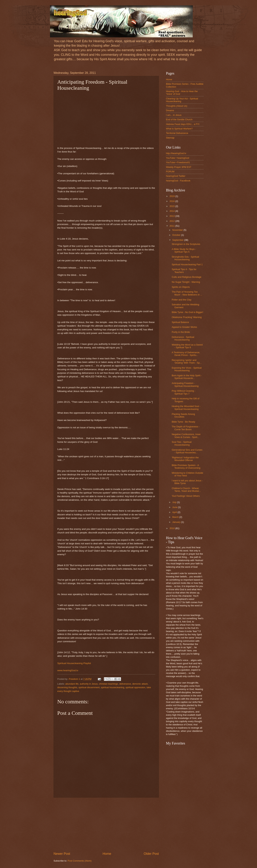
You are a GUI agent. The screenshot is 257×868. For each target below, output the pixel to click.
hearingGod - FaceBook (178, 181)
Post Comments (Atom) (80, 861)
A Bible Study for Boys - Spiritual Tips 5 (184, 250)
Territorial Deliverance (177, 133)
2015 (172, 206)
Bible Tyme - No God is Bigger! (187, 312)
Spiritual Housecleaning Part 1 (187, 264)
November (178, 230)
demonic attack (140, 684)
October (177, 235)
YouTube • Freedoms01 (178, 162)
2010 (172, 528)
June (175, 507)
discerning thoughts (67, 687)
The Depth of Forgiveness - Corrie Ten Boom (186, 428)
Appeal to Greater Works (184, 327)
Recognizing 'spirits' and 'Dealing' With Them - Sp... (187, 361)
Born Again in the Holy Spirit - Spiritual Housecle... (187, 377)
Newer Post (62, 854)
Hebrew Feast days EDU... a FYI (183, 124)
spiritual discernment (89, 687)
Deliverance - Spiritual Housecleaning (183, 338)
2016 (172, 201)
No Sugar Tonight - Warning (186, 282)
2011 (172, 226)
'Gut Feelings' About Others (186, 496)
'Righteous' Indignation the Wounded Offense (185, 459)
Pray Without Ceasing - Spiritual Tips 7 (183, 392)
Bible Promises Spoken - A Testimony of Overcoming (186, 467)
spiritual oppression (135, 687)
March (176, 517)
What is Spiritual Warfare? (179, 129)
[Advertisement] (106, 825)
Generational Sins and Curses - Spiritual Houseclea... (187, 451)
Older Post (151, 854)
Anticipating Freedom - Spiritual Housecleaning (185, 384)
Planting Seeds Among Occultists (183, 415)
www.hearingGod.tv (68, 670)
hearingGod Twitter (176, 176)
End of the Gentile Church (179, 119)
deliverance (125, 684)
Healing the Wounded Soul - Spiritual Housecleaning (186, 408)
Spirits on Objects (181, 287)
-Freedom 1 (74, 679)
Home (107, 854)
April (175, 512)
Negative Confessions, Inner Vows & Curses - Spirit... (186, 436)
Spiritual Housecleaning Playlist (74, 663)
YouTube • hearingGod (178, 158)
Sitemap (170, 138)
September (178, 240)
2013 (172, 216)
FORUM (170, 172)
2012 (172, 221)
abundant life (72, 684)
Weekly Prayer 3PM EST (179, 167)
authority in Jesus (89, 684)
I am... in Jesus (174, 115)
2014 (172, 211)
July (175, 502)
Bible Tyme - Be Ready (183, 422)
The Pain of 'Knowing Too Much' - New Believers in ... (187, 293)
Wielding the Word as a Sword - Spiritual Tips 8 (187, 346)
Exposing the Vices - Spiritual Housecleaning (187, 369)
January (177, 522)
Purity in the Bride (181, 332)
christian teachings (108, 684)
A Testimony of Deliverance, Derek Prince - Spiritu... (186, 354)
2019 (172, 196)
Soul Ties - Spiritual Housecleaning (182, 443)
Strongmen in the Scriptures (186, 244)
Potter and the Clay (182, 300)
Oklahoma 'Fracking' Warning (187, 317)
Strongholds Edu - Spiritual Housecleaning (185, 258)
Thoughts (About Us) (177, 106)
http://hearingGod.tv (176, 153)
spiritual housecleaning (113, 687)
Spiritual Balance (180, 322)
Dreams (170, 110)
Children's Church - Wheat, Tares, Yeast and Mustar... (186, 490)
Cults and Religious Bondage (187, 277)
